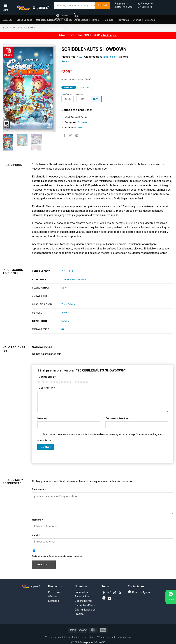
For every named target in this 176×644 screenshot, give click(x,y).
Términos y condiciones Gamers (114, 637)
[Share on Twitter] (70, 136)
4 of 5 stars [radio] (66, 382)
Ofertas (53, 596)
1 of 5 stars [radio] (38, 382)
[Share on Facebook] (64, 136)
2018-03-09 (68, 271)
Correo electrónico (117, 418)
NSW (79, 57)
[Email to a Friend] (77, 136)
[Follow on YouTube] (109, 599)
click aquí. (109, 35)
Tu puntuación (46, 377)
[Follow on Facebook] (104, 593)
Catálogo (8, 20)
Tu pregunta (40, 489)
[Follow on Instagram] (109, 593)
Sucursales (33, 29)
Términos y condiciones (57, 637)
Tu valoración (46, 388)
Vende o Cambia (14, 29)
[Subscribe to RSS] (104, 599)
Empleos (72, 29)
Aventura (66, 61)
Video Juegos (24, 20)
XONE (68, 99)
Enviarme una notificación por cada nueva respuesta (57, 556)
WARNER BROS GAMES (74, 279)
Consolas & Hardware (48, 20)
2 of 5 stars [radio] (45, 382)
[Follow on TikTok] (115, 593)
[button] (7, 127)
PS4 (82, 99)
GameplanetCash (53, 29)
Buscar (103, 5)
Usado (85, 87)
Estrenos (54, 601)
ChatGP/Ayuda (139, 592)
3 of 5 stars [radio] (54, 382)
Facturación (82, 596)
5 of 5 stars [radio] (81, 382)
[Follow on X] (120, 593)
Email (36, 535)
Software (83, 122)
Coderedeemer (84, 601)
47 (63, 329)
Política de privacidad (84, 637)
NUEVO (65, 321)
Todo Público (110, 57)
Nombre (43, 418)
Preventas (54, 592)
